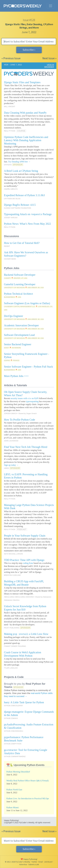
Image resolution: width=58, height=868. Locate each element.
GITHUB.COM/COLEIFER (13, 706)
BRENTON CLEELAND (12, 575)
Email (41, 862)
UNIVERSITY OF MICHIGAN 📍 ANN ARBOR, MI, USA (24, 288)
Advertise (23, 864)
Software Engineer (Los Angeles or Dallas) (27, 303)
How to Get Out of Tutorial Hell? (22, 243)
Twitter (34, 862)
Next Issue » (49, 58)
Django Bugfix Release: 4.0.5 (20, 205)
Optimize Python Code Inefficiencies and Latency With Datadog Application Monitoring (26, 140)
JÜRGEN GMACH (10, 414)
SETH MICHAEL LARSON (13, 554)
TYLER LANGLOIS (11, 668)
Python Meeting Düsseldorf (18, 772)
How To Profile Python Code (20, 420)
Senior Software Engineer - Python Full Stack (28, 367)
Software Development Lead (19, 335)
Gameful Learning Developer (20, 284)
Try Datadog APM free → (19, 162)
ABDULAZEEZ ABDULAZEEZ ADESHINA (19, 597)
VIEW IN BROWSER (49, 66)
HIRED (6, 468)
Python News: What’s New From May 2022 (27, 224)
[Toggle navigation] (51, 6)
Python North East (14, 790)
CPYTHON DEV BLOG (12, 199)
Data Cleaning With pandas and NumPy (25, 113)
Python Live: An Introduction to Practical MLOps (28, 798)
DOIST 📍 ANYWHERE (12, 348)
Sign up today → (11, 465)
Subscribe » (29, 50)
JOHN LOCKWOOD (11, 441)
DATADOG (8, 165)
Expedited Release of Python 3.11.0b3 (24, 195)
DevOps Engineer (14, 316)
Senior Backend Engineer (18, 344)
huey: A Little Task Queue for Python (24, 702)
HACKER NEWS (10, 259)
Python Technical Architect (18, 294)
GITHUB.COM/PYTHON (13, 744)
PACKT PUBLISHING (12, 628)
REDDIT (7, 246)
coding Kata (28, 563)
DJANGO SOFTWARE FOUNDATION (18, 208)
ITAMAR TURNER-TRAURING (15, 646)
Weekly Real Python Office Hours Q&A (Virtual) (28, 781)
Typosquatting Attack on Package (28, 214)
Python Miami (13, 807)
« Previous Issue (11, 58)
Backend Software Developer (20, 275)
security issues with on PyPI (24, 398)
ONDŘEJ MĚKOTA (11, 189)
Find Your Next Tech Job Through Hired (26, 447)
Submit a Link (34, 864)
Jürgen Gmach (31, 414)
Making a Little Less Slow (26, 634)
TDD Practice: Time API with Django (24, 560)
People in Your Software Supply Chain (25, 536)
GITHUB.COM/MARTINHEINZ (15, 757)
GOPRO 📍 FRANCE (12, 361)
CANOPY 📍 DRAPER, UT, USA (16, 278)
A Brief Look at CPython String (21, 171)
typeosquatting (32, 401)
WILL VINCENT (10, 107)
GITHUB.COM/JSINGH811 (14, 731)
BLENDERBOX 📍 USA (13, 297)
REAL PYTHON (10, 131)
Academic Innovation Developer (21, 325)
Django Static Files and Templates (22, 82)
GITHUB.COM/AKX (11, 718)
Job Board (48, 862)
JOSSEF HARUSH (11, 218)
